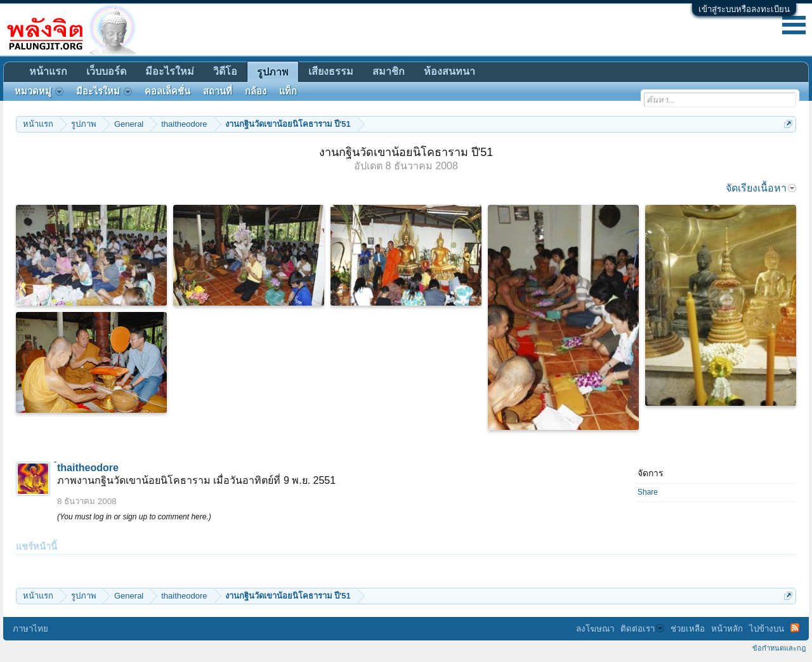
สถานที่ (218, 91)
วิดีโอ (225, 71)
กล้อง (256, 91)
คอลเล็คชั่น (167, 91)
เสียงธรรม (331, 71)
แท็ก (288, 91)
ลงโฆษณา (595, 629)
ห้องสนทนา (449, 71)
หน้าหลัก (727, 629)
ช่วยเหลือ (688, 629)
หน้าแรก (48, 71)
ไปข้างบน (767, 629)
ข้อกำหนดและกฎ (779, 648)
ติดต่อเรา (642, 629)
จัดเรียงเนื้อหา (761, 188)
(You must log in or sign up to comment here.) (134, 517)
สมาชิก (389, 71)
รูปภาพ (273, 72)
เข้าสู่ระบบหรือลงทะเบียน (744, 9)
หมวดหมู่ (39, 91)
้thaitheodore (88, 468)
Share (648, 492)
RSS (795, 628)
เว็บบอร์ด (106, 71)
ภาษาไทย (30, 629)
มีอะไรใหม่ (170, 71)
